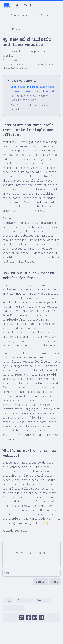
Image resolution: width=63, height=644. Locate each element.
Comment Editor (2, 541)
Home (5, 29)
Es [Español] (31, 5)
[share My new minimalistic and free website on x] (22, 617)
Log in (41, 582)
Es (26, 68)
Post (55, 582)
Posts (16, 29)
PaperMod (24, 601)
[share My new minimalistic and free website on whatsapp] (35, 617)
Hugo (8, 601)
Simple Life (13, 608)
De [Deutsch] (26, 5)
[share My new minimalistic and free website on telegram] (42, 617)
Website (43, 601)
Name (2, 569)
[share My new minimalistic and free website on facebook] (28, 617)
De (22, 68)
